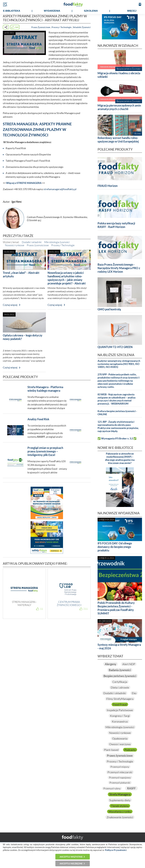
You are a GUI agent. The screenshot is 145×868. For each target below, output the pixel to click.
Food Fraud (120, 704)
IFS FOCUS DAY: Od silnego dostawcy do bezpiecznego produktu (115, 547)
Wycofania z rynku (120, 811)
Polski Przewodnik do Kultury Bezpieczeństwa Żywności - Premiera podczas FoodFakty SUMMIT (116, 608)
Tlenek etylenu (120, 806)
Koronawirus (120, 721)
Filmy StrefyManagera (120, 699)
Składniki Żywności (82, 27)
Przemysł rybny (112, 788)
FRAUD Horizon (108, 186)
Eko (134, 693)
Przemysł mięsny (120, 767)
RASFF (131, 788)
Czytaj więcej (10, 305)
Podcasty (130, 750)
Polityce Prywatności (116, 850)
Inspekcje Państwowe (120, 710)
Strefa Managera (120, 794)
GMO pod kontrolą (109, 309)
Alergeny (111, 664)
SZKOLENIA (91, 11)
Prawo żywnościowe (38, 245)
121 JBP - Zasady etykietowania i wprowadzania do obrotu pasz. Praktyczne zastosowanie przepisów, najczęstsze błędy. (118, 426)
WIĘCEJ (132, 11)
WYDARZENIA (52, 11)
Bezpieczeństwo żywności (120, 676)
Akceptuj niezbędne (71, 863)
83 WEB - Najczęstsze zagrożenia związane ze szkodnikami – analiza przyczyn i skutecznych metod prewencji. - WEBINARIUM (116, 399)
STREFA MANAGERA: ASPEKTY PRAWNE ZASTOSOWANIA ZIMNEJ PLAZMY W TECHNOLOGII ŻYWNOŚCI (37, 129)
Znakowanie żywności (120, 817)
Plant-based (111, 750)
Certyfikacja (120, 682)
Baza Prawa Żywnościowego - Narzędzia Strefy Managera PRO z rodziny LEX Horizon (119, 268)
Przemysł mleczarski (120, 772)
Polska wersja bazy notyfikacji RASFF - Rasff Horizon (116, 225)
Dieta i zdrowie (120, 687)
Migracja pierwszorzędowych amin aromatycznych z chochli (119, 107)
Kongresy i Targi (120, 716)
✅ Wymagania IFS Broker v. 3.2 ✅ (117, 438)
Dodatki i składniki (32, 242)
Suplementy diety (120, 800)
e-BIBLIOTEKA (12, 11)
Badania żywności (120, 670)
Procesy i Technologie (62, 27)
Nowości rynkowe (15, 245)
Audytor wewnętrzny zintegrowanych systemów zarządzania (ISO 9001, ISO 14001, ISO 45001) (119, 364)
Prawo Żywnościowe (41, 27)
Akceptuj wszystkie (71, 857)
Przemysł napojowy (120, 777)
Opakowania (120, 738)
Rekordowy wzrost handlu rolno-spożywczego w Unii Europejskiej (118, 140)
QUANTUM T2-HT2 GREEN (115, 347)
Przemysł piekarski (120, 783)
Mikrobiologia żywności (57, 242)
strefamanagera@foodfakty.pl (60, 189)
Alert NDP (129, 664)
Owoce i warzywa (120, 744)
